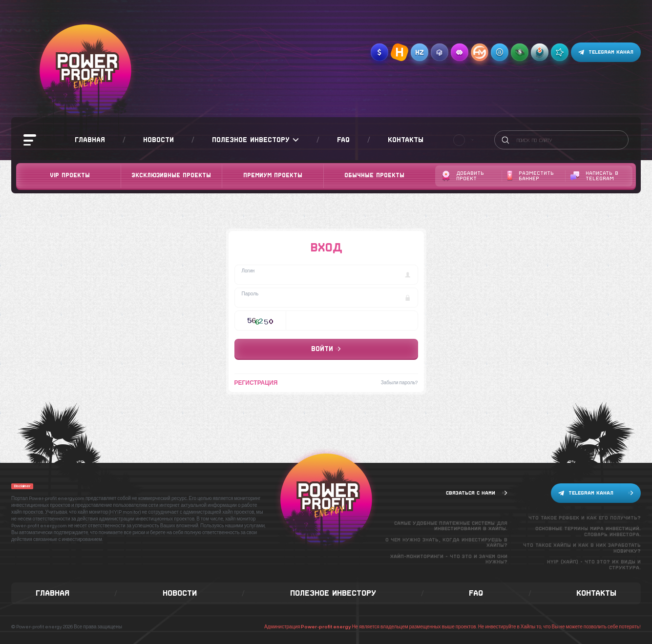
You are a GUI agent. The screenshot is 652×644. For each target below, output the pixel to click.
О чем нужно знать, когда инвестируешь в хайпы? (446, 543)
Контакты (406, 140)
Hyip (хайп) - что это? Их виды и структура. (594, 565)
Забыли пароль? (400, 382)
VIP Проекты (70, 175)
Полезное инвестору (256, 140)
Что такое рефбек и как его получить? (585, 518)
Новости (158, 140)
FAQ (343, 140)
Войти (326, 349)
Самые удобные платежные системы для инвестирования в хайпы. (451, 526)
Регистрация (256, 383)
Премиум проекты (273, 175)
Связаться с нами (477, 493)
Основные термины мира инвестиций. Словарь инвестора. (588, 531)
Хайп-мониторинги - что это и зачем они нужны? (449, 559)
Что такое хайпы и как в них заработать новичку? (582, 548)
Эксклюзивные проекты (171, 175)
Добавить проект (463, 176)
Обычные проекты (374, 175)
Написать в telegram (594, 176)
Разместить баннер (530, 176)
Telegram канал (606, 52)
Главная (90, 140)
